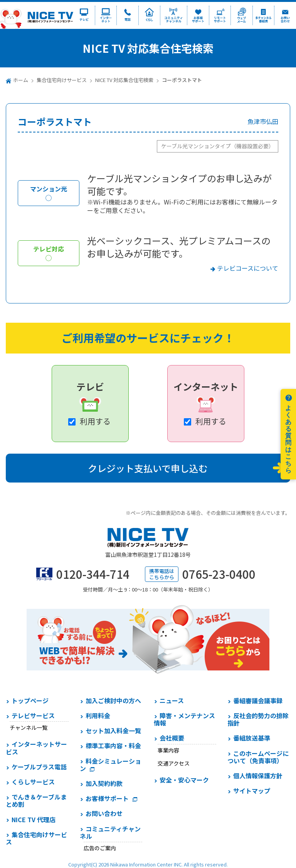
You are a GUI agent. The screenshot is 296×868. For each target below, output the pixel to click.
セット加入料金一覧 (113, 731)
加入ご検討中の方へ (113, 700)
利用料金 (98, 716)
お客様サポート (107, 798)
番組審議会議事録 (258, 700)
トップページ (30, 700)
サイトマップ (252, 791)
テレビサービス (33, 716)
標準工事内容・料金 (113, 746)
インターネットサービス (36, 748)
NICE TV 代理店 (34, 819)
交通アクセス (174, 763)
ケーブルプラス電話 (39, 767)
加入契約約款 (104, 783)
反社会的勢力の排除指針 (258, 719)
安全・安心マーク (184, 780)
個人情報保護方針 (258, 776)
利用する (95, 421)
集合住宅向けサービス (62, 80)
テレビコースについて (248, 268)
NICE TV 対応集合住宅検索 (124, 80)
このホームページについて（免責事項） (258, 757)
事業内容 (168, 750)
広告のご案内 (100, 848)
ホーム (21, 80)
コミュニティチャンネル (110, 832)
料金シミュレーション (110, 765)
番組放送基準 (252, 738)
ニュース (172, 700)
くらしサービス (33, 782)
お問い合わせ (104, 813)
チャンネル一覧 (29, 727)
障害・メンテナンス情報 (184, 719)
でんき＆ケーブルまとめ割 (36, 800)
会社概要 (172, 738)
